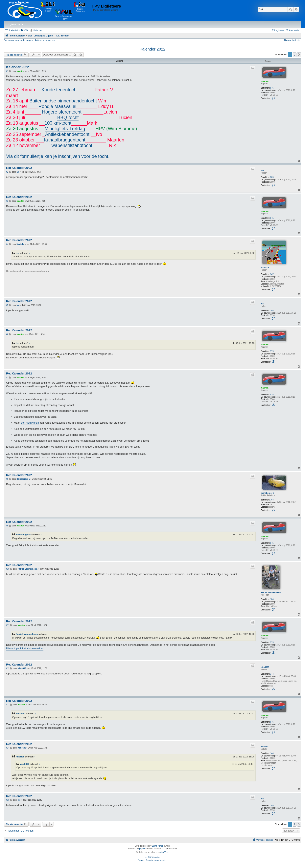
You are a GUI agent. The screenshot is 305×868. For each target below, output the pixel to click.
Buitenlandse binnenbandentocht (63, 101)
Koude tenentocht (60, 90)
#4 (7, 244)
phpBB (142, 849)
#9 (7, 526)
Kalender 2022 (152, 49)
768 (272, 500)
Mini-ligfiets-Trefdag (65, 129)
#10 (8, 569)
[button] (299, 55)
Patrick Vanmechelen (271, 593)
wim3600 (265, 667)
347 (272, 274)
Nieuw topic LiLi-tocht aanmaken (25, 648)
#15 (8, 800)
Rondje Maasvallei (57, 106)
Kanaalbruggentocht (65, 140)
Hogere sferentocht (62, 112)
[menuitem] (25, 30)
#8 (7, 479)
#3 (7, 201)
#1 (7, 71)
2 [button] (295, 55)
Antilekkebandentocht (67, 134)
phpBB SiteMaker (152, 857)
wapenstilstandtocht (72, 145)
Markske (265, 268)
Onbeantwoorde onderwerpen (18, 40)
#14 (8, 748)
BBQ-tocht (68, 117)
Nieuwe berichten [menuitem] (293, 40)
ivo (262, 170)
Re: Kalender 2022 (19, 168)
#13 (8, 705)
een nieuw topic (30, 423)
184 (272, 599)
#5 (7, 305)
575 (272, 88)
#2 (7, 172)
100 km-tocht (58, 123)
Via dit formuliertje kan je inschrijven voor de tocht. (58, 156)
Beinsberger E (268, 493)
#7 (7, 378)
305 (272, 177)
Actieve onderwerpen (45, 40)
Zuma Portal (157, 846)
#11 (8, 625)
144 (272, 674)
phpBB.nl (164, 852)
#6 (7, 334)
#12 (8, 668)
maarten (265, 81)
